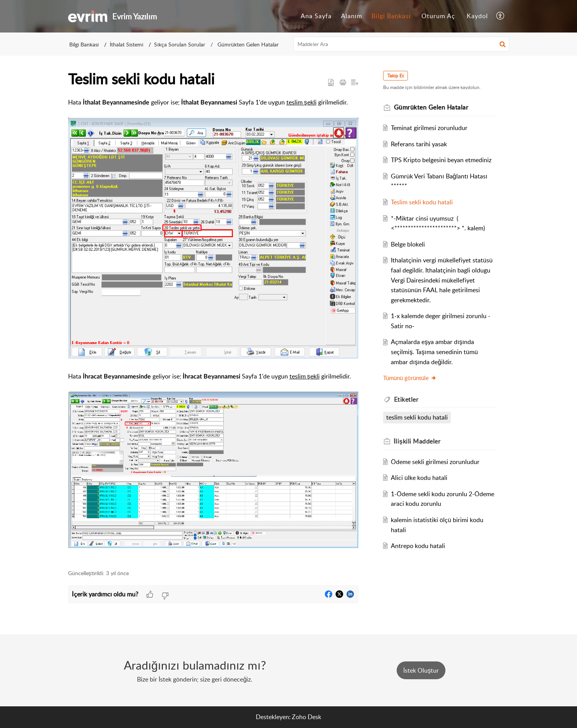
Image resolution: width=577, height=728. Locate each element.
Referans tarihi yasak (419, 144)
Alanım (352, 16)
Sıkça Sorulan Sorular (180, 44)
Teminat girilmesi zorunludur (429, 128)
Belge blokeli (408, 244)
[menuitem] (316, 16)
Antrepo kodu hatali (418, 546)
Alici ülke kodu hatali (419, 478)
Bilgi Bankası (391, 16)
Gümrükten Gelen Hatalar (247, 44)
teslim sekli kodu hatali (417, 417)
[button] (501, 16)
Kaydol (477, 16)
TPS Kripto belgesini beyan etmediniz (441, 160)
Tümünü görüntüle (410, 378)
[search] (401, 44)
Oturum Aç (438, 16)
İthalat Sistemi (126, 44)
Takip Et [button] (396, 76)
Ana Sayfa (316, 16)
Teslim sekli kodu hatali (422, 202)
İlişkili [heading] (417, 441)
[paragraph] (213, 329)
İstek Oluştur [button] (421, 670)
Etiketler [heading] (406, 399)
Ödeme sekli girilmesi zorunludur (435, 462)
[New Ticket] (421, 670)
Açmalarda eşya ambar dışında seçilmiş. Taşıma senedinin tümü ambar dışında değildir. (434, 352)
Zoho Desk (306, 717)
